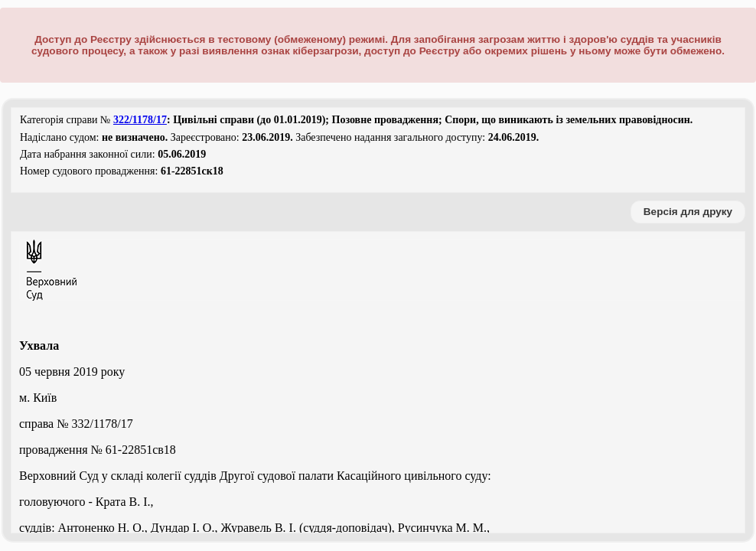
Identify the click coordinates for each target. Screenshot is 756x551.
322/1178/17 (140, 120)
